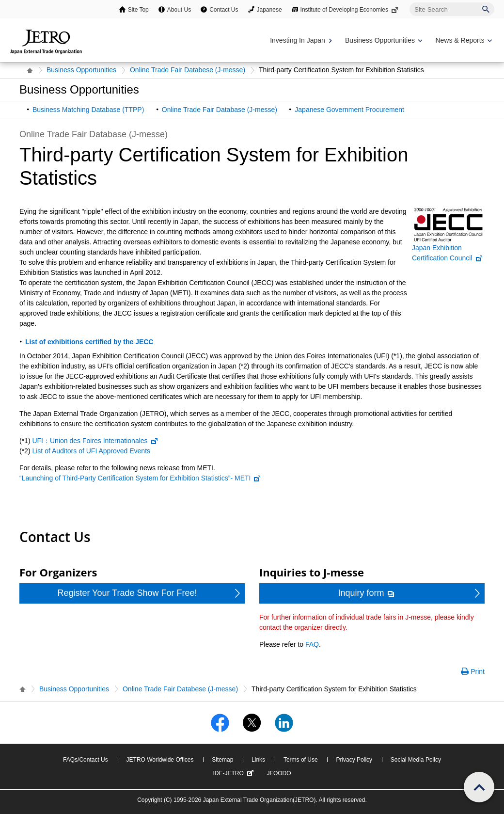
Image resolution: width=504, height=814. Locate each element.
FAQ (312, 644)
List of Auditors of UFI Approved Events (91, 451)
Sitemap (222, 760)
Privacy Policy (354, 760)
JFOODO (279, 773)
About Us (179, 10)
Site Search (409, 2)
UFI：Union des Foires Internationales (95, 441)
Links (258, 760)
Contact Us (224, 10)
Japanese (269, 10)
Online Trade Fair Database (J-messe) (220, 110)
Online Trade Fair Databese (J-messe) (188, 70)
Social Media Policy (416, 760)
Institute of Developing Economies (350, 10)
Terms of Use (301, 760)
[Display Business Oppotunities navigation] (383, 40)
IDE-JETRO (234, 773)
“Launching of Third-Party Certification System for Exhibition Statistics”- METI (140, 478)
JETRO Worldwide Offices (160, 760)
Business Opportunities (81, 70)
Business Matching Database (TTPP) (88, 110)
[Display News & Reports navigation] (463, 40)
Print (478, 671)
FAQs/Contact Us (86, 760)
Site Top (138, 10)
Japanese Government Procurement (349, 110)
